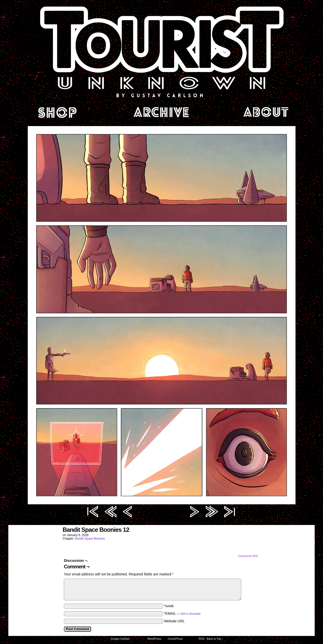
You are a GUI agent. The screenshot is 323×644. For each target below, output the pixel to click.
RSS (202, 639)
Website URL (174, 621)
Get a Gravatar (191, 614)
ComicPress (175, 639)
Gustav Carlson (120, 639)
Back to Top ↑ (215, 639)
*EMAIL (182, 613)
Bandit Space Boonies (90, 539)
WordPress (154, 639)
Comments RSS (248, 556)
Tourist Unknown (161, 51)
